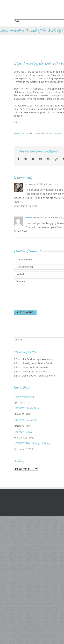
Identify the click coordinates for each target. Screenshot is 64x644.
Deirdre (29, 218)
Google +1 (56, 159)
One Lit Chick (22, 133)
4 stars (52, 133)
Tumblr (48, 159)
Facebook (19, 159)
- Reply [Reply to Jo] (56, 184)
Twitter (26, 159)
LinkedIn (33, 159)
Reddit (41, 159)
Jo (26, 184)
